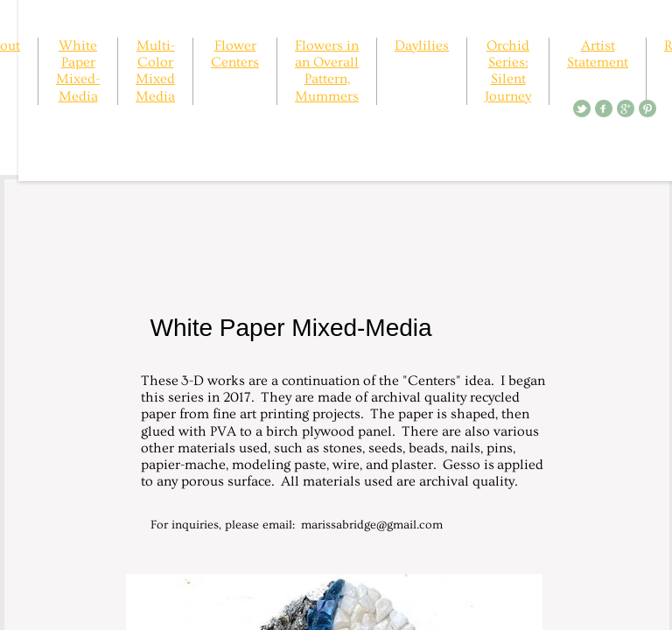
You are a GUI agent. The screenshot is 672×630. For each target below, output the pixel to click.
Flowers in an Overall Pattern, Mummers (327, 71)
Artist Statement (598, 54)
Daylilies (422, 45)
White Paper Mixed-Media (78, 71)
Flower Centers (235, 54)
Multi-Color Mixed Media (155, 71)
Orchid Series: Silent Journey (508, 71)
